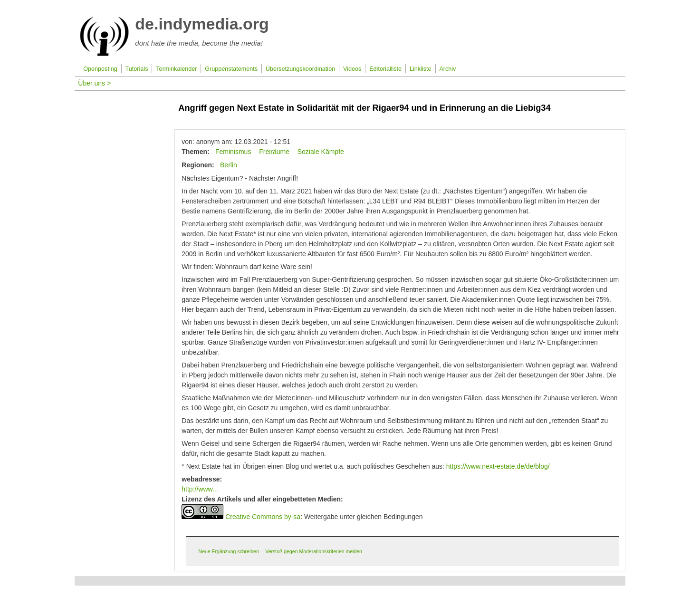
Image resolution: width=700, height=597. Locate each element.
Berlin (229, 165)
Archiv (447, 69)
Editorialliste (385, 69)
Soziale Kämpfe (321, 152)
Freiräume (274, 152)
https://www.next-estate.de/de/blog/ (498, 466)
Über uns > (94, 83)
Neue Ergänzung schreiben (229, 551)
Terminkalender (176, 69)
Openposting (100, 69)
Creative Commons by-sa (263, 517)
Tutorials (137, 69)
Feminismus (233, 152)
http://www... (200, 489)
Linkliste (421, 69)
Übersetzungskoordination (300, 69)
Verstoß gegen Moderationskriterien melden (314, 551)
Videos (352, 69)
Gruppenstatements (231, 69)
